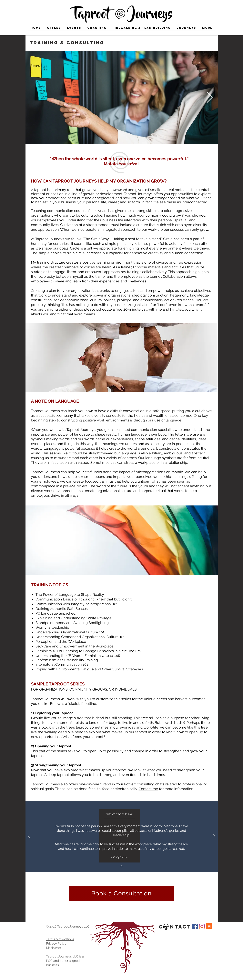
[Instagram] (202, 926)
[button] (187, 28)
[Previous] (29, 837)
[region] (122, 357)
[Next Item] (210, 98)
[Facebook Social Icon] (195, 926)
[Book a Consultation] (121, 893)
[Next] (214, 837)
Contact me (148, 789)
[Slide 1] (121, 867)
